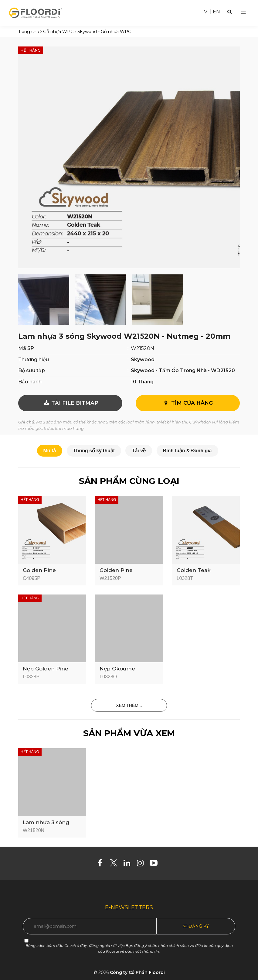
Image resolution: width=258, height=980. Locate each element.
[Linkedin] (129, 864)
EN (216, 12)
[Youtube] (156, 864)
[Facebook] (102, 864)
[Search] (230, 12)
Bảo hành (30, 382)
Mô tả (50, 451)
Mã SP (26, 348)
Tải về (139, 451)
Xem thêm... (129, 705)
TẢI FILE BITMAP (70, 403)
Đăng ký (196, 926)
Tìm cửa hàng (188, 403)
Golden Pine (39, 570)
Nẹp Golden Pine (46, 669)
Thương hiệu (34, 360)
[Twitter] (116, 864)
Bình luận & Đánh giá (187, 451)
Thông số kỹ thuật (94, 451)
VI (206, 12)
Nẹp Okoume (117, 669)
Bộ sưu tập (32, 370)
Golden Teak (194, 570)
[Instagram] (143, 864)
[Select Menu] (243, 12)
